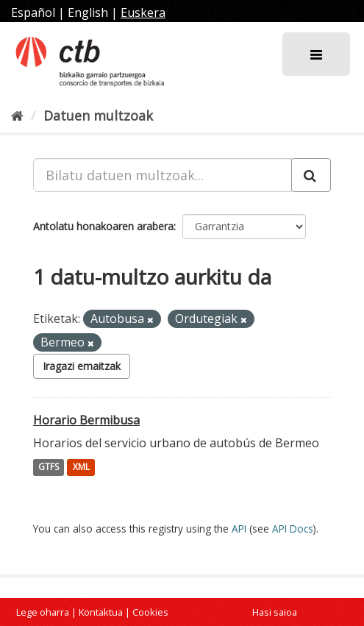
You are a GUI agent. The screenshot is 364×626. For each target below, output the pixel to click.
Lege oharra (43, 612)
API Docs (293, 529)
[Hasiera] (17, 115)
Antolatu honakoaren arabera (103, 226)
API (239, 529)
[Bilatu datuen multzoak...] (163, 175)
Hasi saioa (275, 612)
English (88, 13)
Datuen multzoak (98, 115)
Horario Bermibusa (86, 420)
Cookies (150, 612)
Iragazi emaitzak (82, 366)
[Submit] (311, 175)
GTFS (49, 467)
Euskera (143, 13)
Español (33, 13)
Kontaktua (101, 612)
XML (81, 467)
